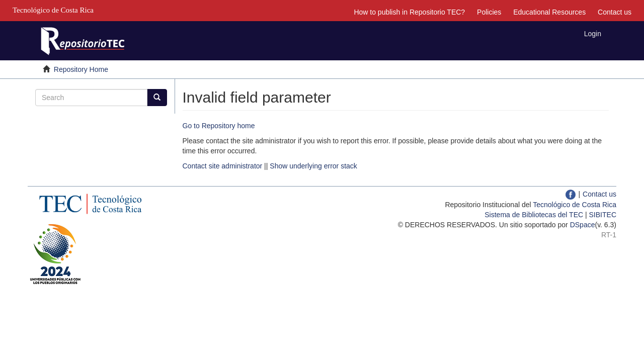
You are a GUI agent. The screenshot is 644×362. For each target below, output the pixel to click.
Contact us (615, 12)
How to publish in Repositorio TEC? (409, 12)
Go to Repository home (219, 126)
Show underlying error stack (313, 166)
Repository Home (81, 69)
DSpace (583, 225)
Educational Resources (549, 12)
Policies (489, 12)
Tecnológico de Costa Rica (575, 205)
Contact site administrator (223, 166)
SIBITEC (603, 215)
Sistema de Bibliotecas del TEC (534, 215)
